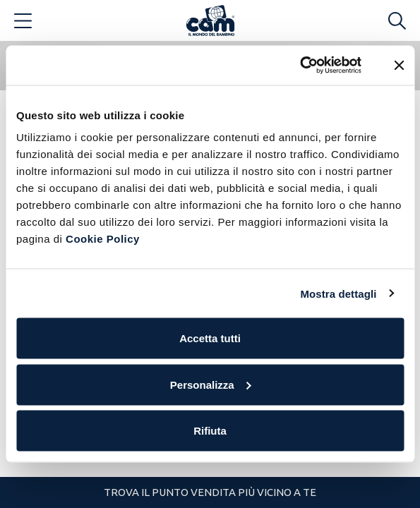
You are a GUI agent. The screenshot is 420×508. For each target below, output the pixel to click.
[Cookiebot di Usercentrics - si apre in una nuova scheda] (300, 66)
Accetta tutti (210, 338)
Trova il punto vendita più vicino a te (210, 492)
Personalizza (211, 384)
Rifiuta (210, 431)
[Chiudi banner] (399, 65)
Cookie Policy (103, 239)
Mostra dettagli (338, 293)
